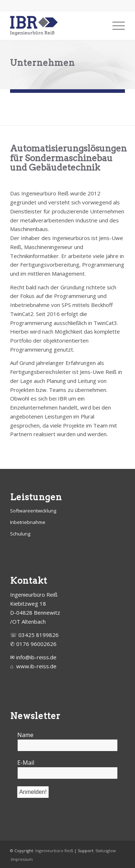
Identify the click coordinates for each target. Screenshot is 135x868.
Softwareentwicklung (33, 511)
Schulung (20, 534)
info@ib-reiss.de (36, 657)
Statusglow (106, 851)
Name (25, 735)
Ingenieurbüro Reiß (54, 851)
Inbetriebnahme (28, 522)
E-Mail (28, 763)
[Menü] (115, 26)
